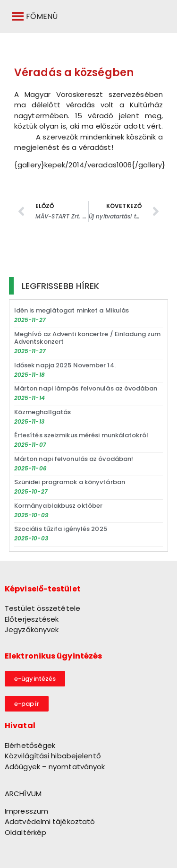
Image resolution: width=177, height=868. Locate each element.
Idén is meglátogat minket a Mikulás (72, 310)
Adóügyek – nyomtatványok (55, 767)
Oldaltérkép (25, 832)
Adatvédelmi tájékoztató (50, 821)
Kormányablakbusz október (58, 506)
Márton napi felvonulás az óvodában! (74, 459)
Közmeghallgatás (43, 412)
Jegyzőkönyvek (32, 629)
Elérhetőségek (30, 745)
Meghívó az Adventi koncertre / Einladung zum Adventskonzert (87, 338)
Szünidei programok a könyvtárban (70, 482)
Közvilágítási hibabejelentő (53, 756)
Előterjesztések (32, 619)
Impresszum (26, 811)
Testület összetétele (42, 608)
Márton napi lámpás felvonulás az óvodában (86, 388)
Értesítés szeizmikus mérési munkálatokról (81, 435)
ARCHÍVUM (23, 794)
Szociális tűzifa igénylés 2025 (61, 529)
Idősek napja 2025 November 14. (65, 365)
